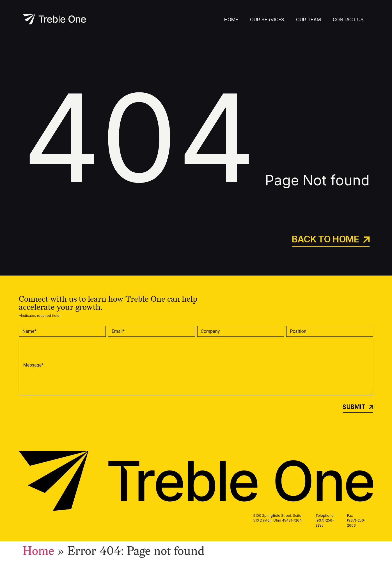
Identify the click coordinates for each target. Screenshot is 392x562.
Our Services (267, 20)
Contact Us (348, 20)
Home (231, 20)
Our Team (309, 20)
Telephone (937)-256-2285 (325, 520)
